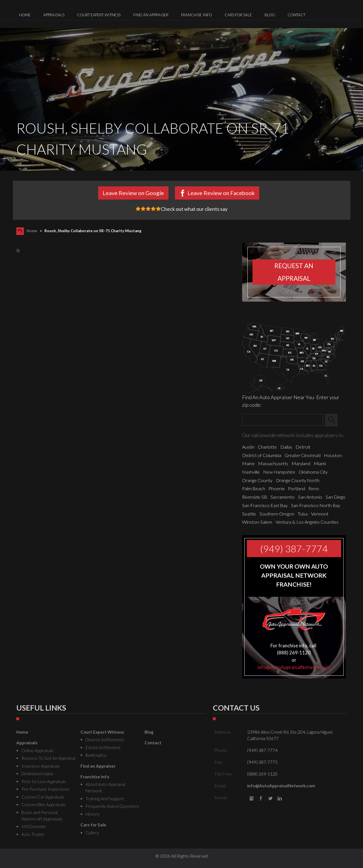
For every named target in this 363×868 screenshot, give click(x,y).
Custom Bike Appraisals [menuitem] (43, 804)
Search (334, 420)
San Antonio (310, 497)
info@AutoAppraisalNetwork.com (294, 667)
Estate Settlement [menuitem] (103, 747)
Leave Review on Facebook (221, 193)
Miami (320, 463)
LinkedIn (280, 799)
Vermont (320, 514)
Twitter (270, 799)
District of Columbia (262, 455)
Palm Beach (254, 488)
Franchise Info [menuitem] (197, 15)
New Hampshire (279, 472)
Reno (314, 488)
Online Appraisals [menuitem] (38, 751)
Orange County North (298, 480)
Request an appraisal (294, 272)
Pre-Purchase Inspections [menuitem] (45, 789)
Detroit (303, 447)
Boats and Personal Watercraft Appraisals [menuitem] (42, 816)
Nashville (251, 472)
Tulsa (303, 514)
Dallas (286, 447)
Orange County (257, 480)
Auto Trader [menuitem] (33, 834)
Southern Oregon (277, 514)
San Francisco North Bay (316, 505)
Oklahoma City (313, 472)
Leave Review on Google (133, 193)
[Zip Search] (282, 420)
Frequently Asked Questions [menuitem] (112, 806)
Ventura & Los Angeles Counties (307, 522)
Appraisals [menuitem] (54, 15)
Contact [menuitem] (297, 15)
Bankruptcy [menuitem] (96, 755)
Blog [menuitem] (270, 15)
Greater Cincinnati (303, 455)
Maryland (301, 463)
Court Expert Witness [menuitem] (99, 15)
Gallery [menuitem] (92, 833)
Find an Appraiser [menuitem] (151, 15)
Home (32, 231)
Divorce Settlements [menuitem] (105, 740)
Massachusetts (273, 463)
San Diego (336, 497)
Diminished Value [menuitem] (37, 774)
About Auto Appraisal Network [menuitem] (105, 787)
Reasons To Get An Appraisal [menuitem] (48, 758)
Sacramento (283, 497)
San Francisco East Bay (265, 505)
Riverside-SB (255, 497)
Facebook (261, 799)
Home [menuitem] (25, 15)
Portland (297, 488)
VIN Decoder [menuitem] (34, 826)
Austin (248, 447)
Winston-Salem (257, 522)
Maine (248, 463)
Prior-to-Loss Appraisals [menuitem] (44, 781)
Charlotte (267, 447)
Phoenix (277, 488)
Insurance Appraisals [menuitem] (41, 766)
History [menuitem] (92, 814)
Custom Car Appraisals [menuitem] (43, 797)
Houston (333, 455)
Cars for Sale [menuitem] (238, 15)
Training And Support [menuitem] (105, 799)
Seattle (249, 514)
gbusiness (252, 799)
